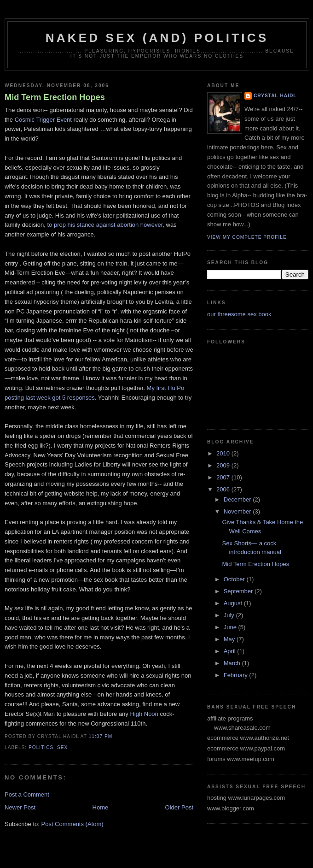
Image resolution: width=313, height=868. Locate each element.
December (238, 499)
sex (62, 747)
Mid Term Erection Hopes (55, 97)
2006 (224, 489)
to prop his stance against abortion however (105, 225)
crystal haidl (275, 96)
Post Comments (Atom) (72, 824)
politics (41, 747)
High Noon (145, 714)
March (233, 663)
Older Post (179, 807)
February (237, 675)
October (235, 579)
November (238, 511)
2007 (224, 477)
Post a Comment (27, 794)
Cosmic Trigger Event (43, 120)
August (234, 603)
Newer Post (20, 807)
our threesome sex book (239, 314)
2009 (224, 465)
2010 (224, 453)
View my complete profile (247, 237)
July (230, 615)
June (231, 627)
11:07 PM (101, 736)
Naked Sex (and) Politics (157, 38)
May (230, 639)
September (239, 591)
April (231, 651)
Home (101, 807)
